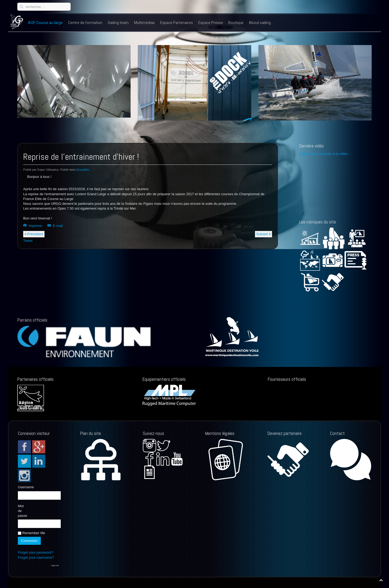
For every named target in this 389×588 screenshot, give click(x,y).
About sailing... (261, 23)
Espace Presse (211, 23)
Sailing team (118, 23)
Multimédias (144, 23)
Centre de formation (85, 23)
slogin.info (55, 565)
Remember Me (32, 533)
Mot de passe (22, 511)
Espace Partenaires (177, 23)
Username (22, 487)
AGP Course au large (45, 23)
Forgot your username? (36, 557)
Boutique (236, 23)
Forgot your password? (36, 552)
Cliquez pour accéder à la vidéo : (325, 154)
